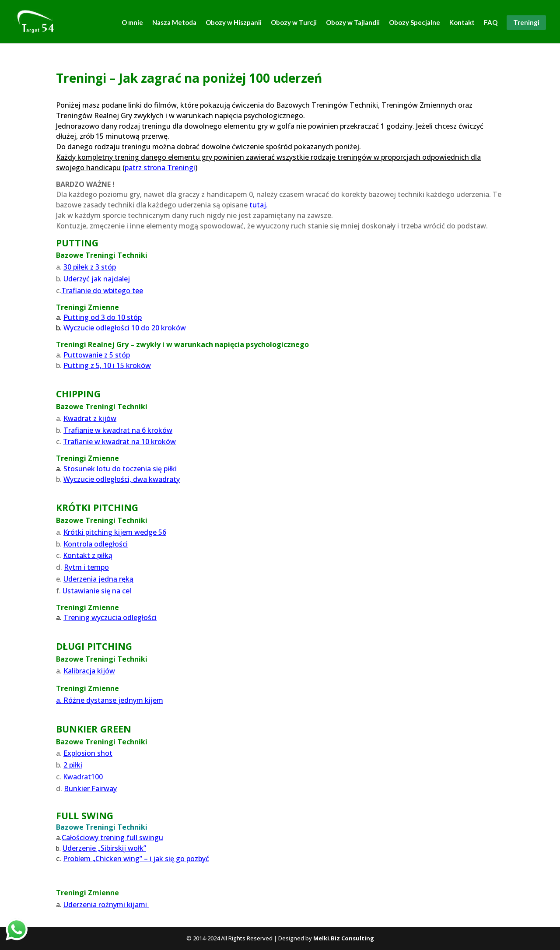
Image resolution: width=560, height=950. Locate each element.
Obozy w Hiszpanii (234, 23)
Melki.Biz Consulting (344, 938)
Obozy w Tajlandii (353, 23)
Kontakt (462, 23)
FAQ (491, 23)
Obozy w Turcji (294, 23)
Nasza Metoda (174, 23)
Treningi (526, 22)
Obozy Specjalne (415, 23)
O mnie (132, 23)
